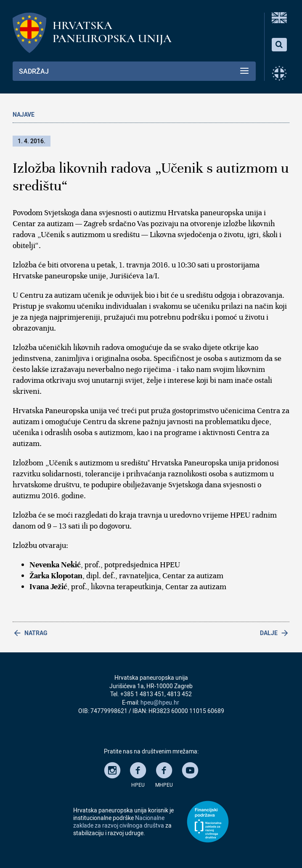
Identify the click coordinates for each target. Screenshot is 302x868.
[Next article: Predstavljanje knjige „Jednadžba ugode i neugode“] (220, 633)
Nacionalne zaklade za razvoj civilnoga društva (119, 821)
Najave (24, 114)
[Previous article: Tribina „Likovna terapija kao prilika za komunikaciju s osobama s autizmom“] (82, 633)
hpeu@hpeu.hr (160, 702)
